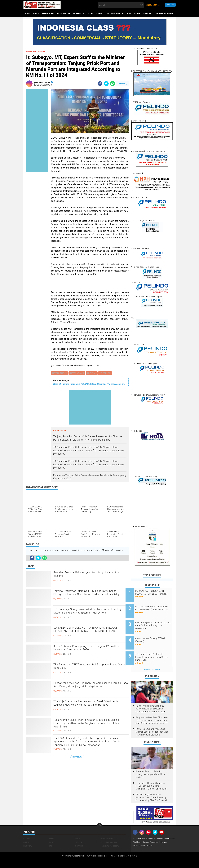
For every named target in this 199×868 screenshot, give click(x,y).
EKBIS (52, 829)
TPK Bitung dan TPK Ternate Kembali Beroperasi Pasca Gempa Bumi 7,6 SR (91, 668)
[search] (121, 5)
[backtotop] (99, 816)
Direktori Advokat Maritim (144, 840)
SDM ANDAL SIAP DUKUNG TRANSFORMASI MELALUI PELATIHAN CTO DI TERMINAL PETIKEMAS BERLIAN (89, 633)
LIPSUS (90, 14)
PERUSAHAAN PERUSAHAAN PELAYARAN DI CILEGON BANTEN (155, 594)
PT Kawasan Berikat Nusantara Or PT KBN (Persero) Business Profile (153, 608)
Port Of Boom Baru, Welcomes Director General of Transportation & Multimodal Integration (152, 723)
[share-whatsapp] (112, 84)
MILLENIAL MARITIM (115, 14)
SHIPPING (147, 14)
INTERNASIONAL (78, 373)
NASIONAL (93, 373)
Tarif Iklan (158, 833)
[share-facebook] (100, 84)
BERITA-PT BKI (48, 14)
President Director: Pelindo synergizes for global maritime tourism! (91, 576)
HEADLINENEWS (64, 14)
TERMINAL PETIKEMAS (164, 14)
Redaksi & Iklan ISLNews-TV (145, 829)
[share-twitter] (106, 84)
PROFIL (137, 14)
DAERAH (27, 829)
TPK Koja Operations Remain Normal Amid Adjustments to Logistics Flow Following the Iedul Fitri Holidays (88, 707)
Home (27, 14)
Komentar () (122, 84)
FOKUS (77, 829)
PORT (129, 14)
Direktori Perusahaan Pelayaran (147, 837)
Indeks (36, 14)
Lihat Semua (77, 757)
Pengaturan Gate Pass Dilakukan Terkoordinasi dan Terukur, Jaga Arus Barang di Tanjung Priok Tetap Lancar (90, 689)
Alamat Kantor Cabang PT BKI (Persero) (156, 634)
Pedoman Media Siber (143, 833)
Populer (170, 5)
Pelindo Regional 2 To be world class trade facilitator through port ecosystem (154, 622)
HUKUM (26, 833)
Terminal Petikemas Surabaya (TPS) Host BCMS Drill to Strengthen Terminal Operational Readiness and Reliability (91, 597)
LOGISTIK (100, 14)
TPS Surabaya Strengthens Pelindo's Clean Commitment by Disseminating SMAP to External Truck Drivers (86, 615)
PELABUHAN (106, 373)
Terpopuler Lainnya (152, 660)
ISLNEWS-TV (79, 14)
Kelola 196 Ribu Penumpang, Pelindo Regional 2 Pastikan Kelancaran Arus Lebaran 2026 (91, 650)
